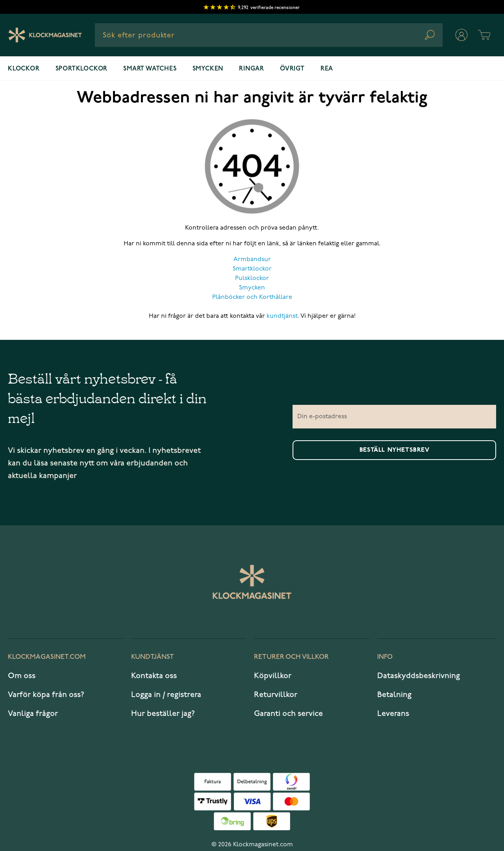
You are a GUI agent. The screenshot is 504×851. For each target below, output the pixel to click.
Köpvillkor (273, 676)
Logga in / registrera (166, 695)
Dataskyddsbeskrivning (419, 676)
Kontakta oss (154, 676)
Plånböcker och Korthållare (252, 297)
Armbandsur (252, 260)
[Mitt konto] (461, 35)
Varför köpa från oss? (46, 695)
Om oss (22, 676)
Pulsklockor (252, 278)
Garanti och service (288, 714)
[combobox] (269, 35)
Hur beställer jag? (163, 714)
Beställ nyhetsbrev (395, 450)
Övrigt (292, 69)
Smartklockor (252, 269)
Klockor (24, 69)
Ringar (252, 69)
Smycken (208, 69)
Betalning (394, 695)
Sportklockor (82, 69)
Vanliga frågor (33, 714)
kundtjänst (282, 316)
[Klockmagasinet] (45, 35)
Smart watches (150, 69)
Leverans (393, 714)
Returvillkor (276, 695)
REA (327, 69)
